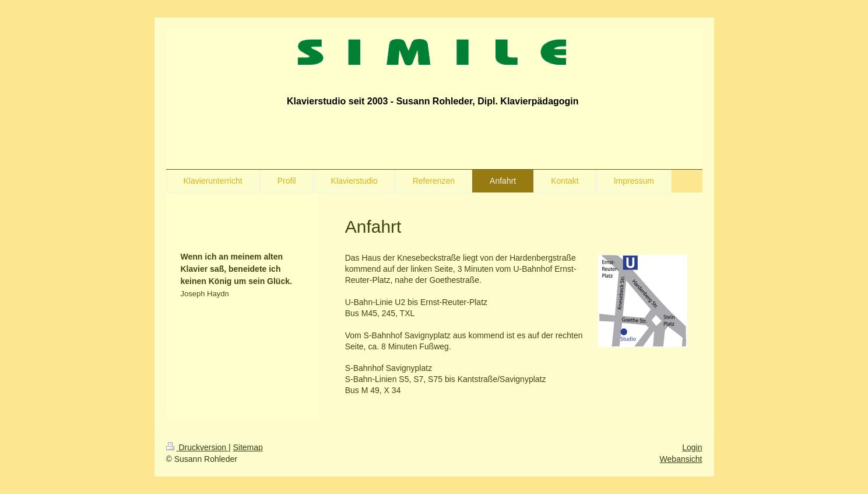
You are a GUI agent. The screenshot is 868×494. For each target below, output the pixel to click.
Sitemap (248, 447)
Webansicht (681, 459)
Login (692, 447)
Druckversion (197, 447)
